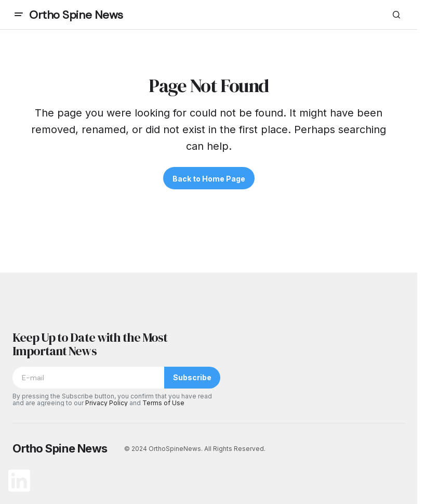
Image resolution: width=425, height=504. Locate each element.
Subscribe (192, 377)
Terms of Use (163, 403)
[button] (19, 15)
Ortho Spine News (76, 15)
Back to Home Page (209, 179)
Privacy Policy (107, 403)
